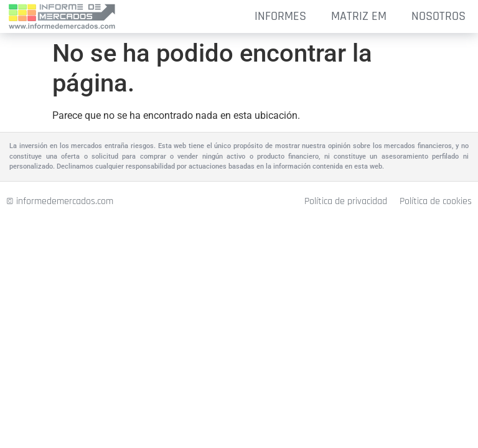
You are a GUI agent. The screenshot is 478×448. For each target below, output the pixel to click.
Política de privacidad (346, 201)
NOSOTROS (438, 16)
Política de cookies (436, 201)
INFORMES (280, 16)
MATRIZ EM (359, 16)
